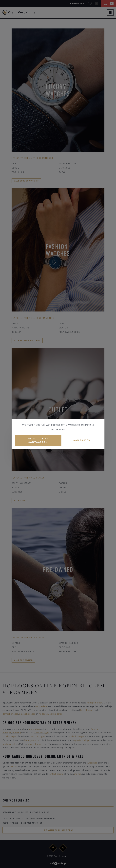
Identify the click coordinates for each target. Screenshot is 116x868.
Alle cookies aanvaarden (38, 440)
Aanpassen (82, 440)
